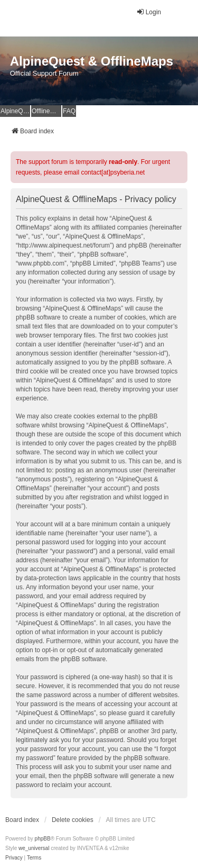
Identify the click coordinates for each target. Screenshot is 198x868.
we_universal (34, 848)
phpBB (43, 839)
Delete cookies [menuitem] (73, 820)
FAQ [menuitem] (69, 111)
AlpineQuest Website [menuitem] (15, 111)
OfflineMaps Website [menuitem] (46, 111)
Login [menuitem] (149, 12)
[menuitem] (14, 858)
